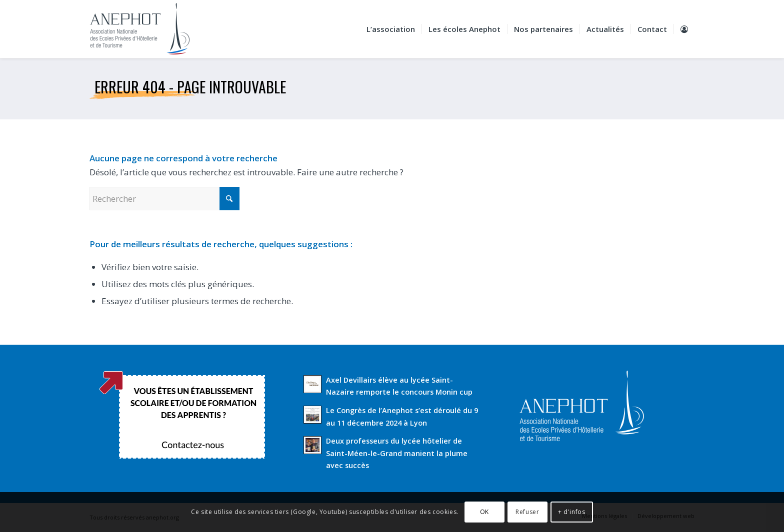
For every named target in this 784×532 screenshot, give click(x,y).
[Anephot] (146, 29)
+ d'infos (571, 512)
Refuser (527, 512)
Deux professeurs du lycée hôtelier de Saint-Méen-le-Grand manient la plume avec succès (397, 453)
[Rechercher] (164, 199)
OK (484, 512)
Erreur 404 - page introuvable (190, 87)
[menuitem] (391, 29)
